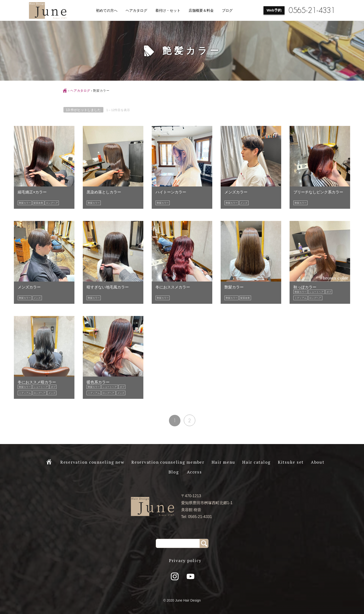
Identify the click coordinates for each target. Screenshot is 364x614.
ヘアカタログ (136, 11)
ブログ (227, 11)
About (318, 462)
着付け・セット (168, 11)
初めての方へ (107, 11)
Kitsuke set (291, 462)
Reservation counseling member (168, 462)
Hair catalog (256, 462)
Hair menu (223, 462)
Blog (174, 472)
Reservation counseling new (92, 462)
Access (194, 472)
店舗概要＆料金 (201, 11)
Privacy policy (185, 560)
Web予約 (274, 10)
